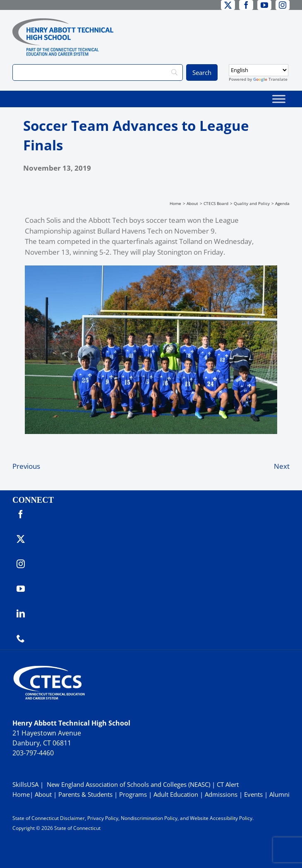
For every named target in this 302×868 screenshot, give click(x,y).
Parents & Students (85, 794)
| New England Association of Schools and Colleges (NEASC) (125, 784)
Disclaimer (72, 818)
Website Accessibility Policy (221, 818)
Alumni (279, 794)
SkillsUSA (26, 784)
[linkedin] (21, 614)
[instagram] (283, 5)
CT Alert (228, 784)
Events (253, 794)
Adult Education (176, 794)
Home (21, 794)
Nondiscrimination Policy (149, 818)
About (43, 794)
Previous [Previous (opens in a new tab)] (26, 466)
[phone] (21, 639)
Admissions (221, 794)
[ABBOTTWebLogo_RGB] (63, 22)
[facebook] (246, 5)
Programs (133, 794)
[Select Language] (259, 70)
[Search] (98, 72)
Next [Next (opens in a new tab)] (282, 466)
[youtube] (264, 5)
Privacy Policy (103, 818)
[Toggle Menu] (279, 99)
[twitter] (228, 5)
